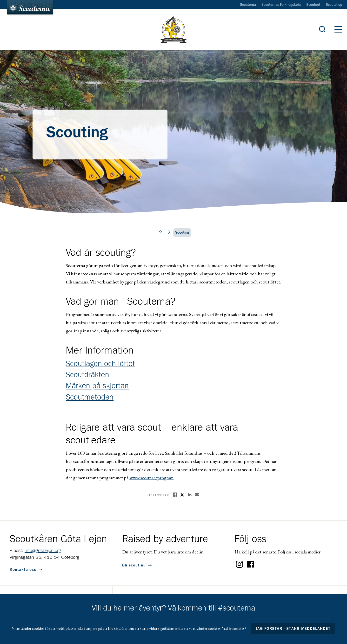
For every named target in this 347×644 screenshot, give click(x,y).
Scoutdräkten (87, 375)
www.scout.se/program (151, 478)
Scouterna (248, 5)
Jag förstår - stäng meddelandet (293, 629)
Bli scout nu (134, 565)
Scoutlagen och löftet (100, 364)
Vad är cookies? (234, 628)
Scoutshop (334, 5)
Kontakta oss (23, 570)
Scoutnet (313, 5)
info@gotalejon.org (43, 551)
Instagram (240, 564)
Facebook (251, 564)
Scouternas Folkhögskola (281, 5)
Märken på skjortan (97, 386)
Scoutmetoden (90, 397)
